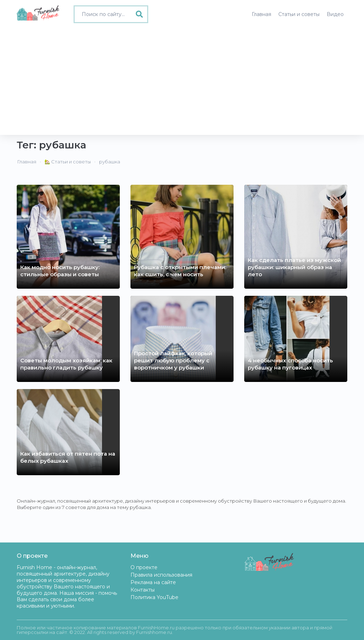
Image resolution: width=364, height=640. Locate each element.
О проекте (144, 567)
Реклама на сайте (153, 582)
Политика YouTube (154, 597)
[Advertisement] (182, 82)
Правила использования (161, 575)
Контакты (143, 590)
